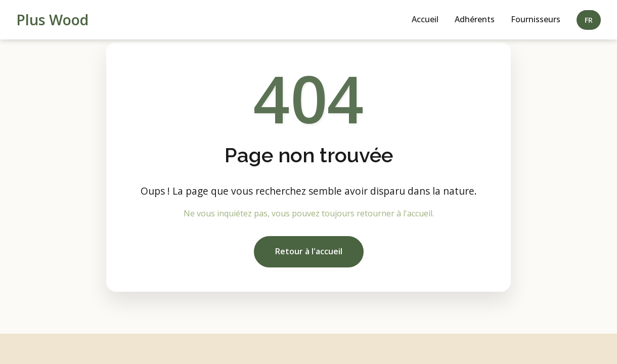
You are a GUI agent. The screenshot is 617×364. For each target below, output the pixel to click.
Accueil (425, 19)
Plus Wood (52, 19)
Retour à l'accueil (309, 251)
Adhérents (475, 19)
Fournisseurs (536, 19)
